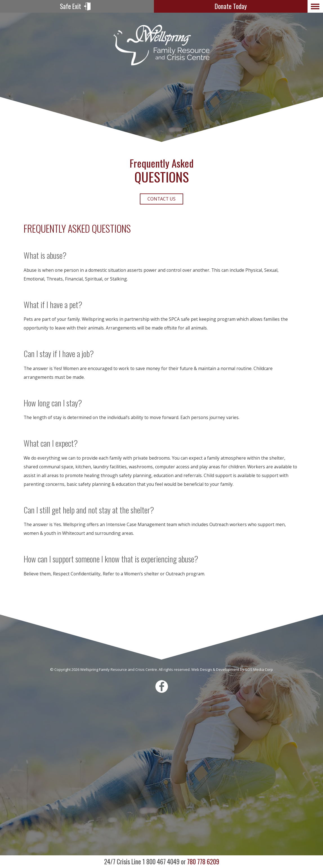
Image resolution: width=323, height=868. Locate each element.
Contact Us (161, 199)
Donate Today (231, 6)
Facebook (162, 686)
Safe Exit (70, 6)
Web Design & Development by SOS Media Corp (232, 669)
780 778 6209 (162, 862)
